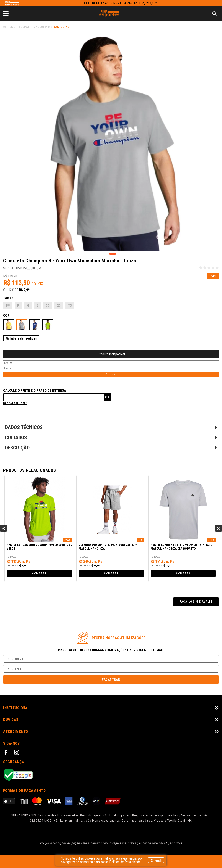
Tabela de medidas (23, 338)
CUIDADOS (16, 438)
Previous (3, 528)
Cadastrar (111, 680)
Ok (107, 397)
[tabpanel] (111, 144)
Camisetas (61, 27)
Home (11, 27)
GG (48, 306)
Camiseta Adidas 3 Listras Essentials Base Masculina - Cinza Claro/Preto (181, 547)
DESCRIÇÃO (17, 448)
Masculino (42, 27)
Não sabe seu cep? (15, 403)
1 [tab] (113, 254)
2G (59, 306)
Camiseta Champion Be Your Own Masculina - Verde (39, 547)
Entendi (156, 860)
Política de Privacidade (125, 862)
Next (219, 528)
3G (70, 306)
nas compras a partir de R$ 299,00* (120, 3)
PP (8, 306)
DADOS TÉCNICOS (24, 427)
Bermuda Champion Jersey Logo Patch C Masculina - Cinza (108, 547)
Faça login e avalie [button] (196, 602)
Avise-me (111, 374)
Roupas (24, 27)
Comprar (39, 573)
